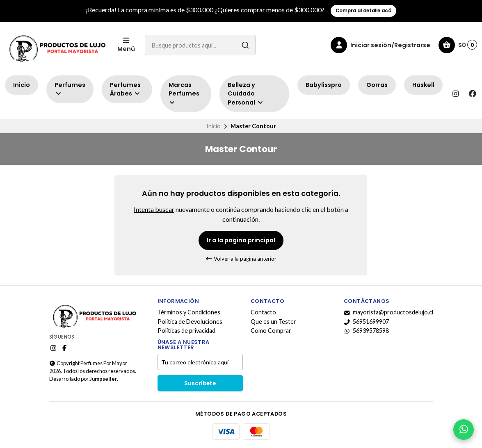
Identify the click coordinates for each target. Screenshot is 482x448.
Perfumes (70, 89)
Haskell (423, 85)
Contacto (263, 312)
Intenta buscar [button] (154, 209)
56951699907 (366, 322)
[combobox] (200, 45)
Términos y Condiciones (189, 312)
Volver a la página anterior (241, 259)
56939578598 (366, 331)
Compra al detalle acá (363, 11)
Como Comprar (271, 331)
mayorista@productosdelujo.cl (388, 312)
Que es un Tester (273, 322)
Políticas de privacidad (186, 331)
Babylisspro (324, 85)
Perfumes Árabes (125, 89)
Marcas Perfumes (184, 93)
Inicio (22, 85)
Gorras (377, 85)
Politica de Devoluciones (190, 322)
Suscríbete (200, 383)
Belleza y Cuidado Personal (246, 94)
